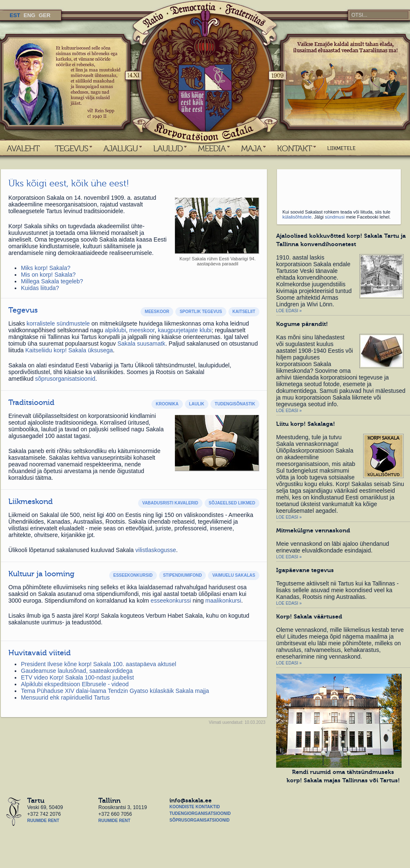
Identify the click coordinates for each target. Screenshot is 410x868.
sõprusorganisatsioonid (65, 379)
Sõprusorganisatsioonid (200, 820)
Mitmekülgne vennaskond (313, 530)
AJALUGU (120, 148)
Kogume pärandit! (302, 324)
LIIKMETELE (341, 148)
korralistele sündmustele (58, 323)
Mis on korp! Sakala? (48, 275)
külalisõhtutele (297, 217)
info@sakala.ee (191, 800)
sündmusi (335, 217)
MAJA (251, 148)
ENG (29, 15)
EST (15, 15)
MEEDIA (212, 148)
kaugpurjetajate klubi (184, 330)
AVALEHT (23, 148)
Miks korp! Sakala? (46, 268)
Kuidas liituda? (40, 288)
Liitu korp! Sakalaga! (306, 424)
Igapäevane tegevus (305, 570)
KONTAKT (294, 148)
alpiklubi (115, 330)
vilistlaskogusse (156, 550)
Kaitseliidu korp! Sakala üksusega (69, 350)
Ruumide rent (43, 821)
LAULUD (168, 148)
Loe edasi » (289, 311)
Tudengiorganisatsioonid (200, 813)
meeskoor (142, 330)
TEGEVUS (71, 148)
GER (44, 15)
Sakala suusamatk (141, 344)
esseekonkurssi (171, 601)
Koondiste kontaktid (195, 807)
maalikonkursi (223, 601)
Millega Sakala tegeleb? (52, 281)
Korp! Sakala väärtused (309, 616)
